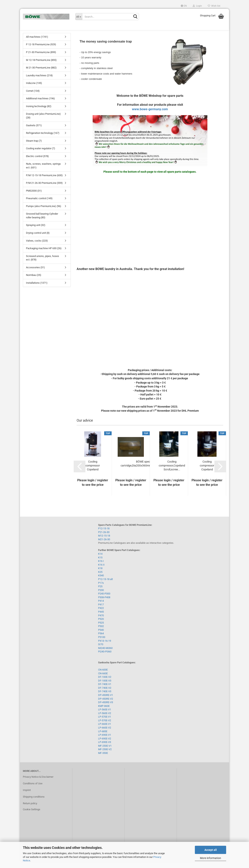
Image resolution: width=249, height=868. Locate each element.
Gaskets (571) (34, 131)
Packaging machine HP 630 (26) (44, 254)
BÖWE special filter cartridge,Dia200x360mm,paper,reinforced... (147, 470)
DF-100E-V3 (105, 687)
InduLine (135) (34, 89)
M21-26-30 (104, 545)
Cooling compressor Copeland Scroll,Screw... (93, 472)
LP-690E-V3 (105, 748)
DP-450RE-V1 (106, 701)
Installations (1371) (37, 289)
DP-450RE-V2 (106, 705)
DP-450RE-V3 (106, 708)
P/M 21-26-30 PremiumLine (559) (44, 189)
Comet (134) (33, 97)
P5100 (102, 643)
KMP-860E (104, 712)
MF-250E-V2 (105, 756)
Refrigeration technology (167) (43, 139)
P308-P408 (104, 603)
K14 (100, 560)
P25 (100, 592)
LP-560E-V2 (105, 719)
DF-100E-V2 (105, 683)
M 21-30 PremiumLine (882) (41, 74)
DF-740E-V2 (105, 694)
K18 (100, 574)
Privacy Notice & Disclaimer (38, 783)
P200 (101, 596)
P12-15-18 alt (105, 585)
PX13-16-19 (105, 647)
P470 (101, 621)
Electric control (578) (37, 162)
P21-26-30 (104, 538)
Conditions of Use (33, 789)
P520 (101, 625)
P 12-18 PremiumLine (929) (41, 51)
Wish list (214, 6)
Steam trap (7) (34, 147)
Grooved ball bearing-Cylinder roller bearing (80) (42, 222)
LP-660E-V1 (105, 730)
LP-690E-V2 (105, 745)
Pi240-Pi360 (105, 658)
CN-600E (103, 676)
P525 (101, 629)
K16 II (101, 571)
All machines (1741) (37, 43)
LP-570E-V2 (105, 726)
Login (197, 6)
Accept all (211, 850)
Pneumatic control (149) (39, 204)
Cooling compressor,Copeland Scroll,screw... (172, 472)
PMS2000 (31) (34, 197)
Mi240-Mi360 (105, 654)
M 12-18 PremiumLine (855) (41, 66)
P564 (101, 640)
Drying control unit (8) (38, 239)
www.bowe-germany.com (150, 115)
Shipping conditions (34, 803)
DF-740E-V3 (105, 698)
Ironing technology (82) (39, 112)
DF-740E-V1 (105, 690)
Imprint (27, 796)
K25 (100, 578)
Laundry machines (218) (39, 81)
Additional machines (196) (40, 105)
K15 (100, 564)
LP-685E (103, 737)
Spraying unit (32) (36, 231)
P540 (101, 636)
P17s (101, 589)
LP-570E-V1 (105, 723)
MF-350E (103, 759)
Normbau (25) (34, 281)
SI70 (101, 650)
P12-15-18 (104, 534)
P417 (101, 611)
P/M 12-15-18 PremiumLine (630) (44, 181)
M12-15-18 (104, 542)
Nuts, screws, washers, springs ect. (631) (43, 172)
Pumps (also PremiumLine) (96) (44, 212)
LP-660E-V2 (105, 734)
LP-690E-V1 (105, 741)
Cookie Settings (32, 816)
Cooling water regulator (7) (41, 154)
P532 (101, 632)
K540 (101, 582)
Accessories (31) (35, 273)
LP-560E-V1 (105, 716)
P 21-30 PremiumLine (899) (41, 58)
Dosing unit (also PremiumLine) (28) (43, 122)
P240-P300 (104, 600)
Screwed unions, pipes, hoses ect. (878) (43, 264)
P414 (101, 607)
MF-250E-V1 (105, 752)
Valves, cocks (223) (37, 247)
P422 (101, 614)
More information (210, 858)
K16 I (101, 567)
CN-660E (103, 679)
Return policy (30, 809)
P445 (101, 618)
